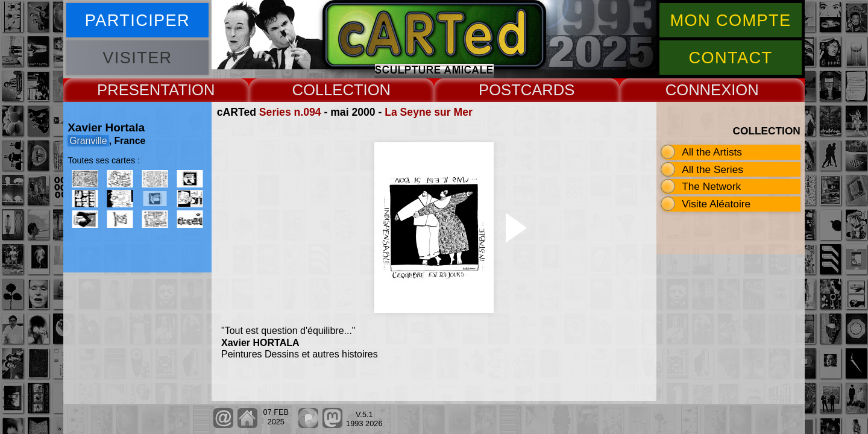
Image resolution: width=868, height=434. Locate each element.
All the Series (712, 169)
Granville (88, 141)
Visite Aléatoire (716, 204)
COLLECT (327, 90)
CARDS (548, 90)
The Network (711, 186)
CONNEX (699, 90)
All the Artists (712, 152)
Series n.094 (290, 112)
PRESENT (133, 90)
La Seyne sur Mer (429, 112)
